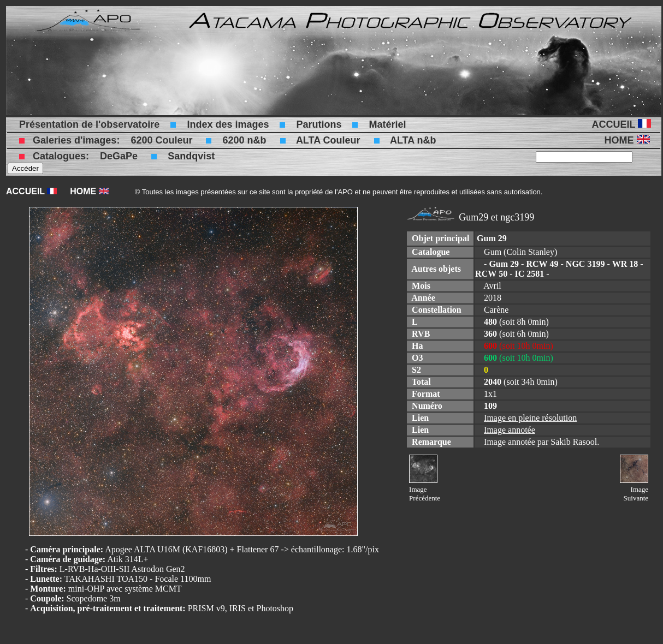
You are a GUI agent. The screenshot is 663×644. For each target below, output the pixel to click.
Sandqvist (191, 156)
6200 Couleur (161, 140)
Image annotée (510, 430)
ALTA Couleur (328, 140)
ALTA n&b (413, 140)
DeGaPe (119, 156)
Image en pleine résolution (530, 418)
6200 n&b (244, 140)
